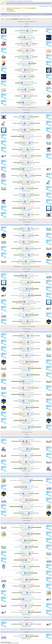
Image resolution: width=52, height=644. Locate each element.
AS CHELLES (35, 31)
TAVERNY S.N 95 (35, 143)
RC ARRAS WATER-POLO (21, 44)
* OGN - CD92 (18, 540)
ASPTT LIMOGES (32, 50)
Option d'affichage (42, 6)
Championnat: (8, 19)
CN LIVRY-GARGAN (35, 276)
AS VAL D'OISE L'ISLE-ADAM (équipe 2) (18, 480)
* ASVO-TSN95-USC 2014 (35, 342)
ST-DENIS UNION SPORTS (18, 123)
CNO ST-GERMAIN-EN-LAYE (35, 149)
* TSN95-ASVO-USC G (35, 229)
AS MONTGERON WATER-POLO (35, 248)
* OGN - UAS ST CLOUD (35, 162)
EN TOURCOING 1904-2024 (21, 57)
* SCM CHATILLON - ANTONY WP (35, 136)
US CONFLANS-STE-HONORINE (18, 156)
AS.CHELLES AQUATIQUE (34, 117)
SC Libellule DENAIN (21, 63)
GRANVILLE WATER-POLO (20, 31)
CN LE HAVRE (32, 37)
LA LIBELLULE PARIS (18, 117)
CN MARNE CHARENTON (18, 567)
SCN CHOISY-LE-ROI (18, 235)
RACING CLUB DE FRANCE (18, 130)
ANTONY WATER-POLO (18, 449)
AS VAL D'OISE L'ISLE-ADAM (18, 534)
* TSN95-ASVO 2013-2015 (35, 336)
